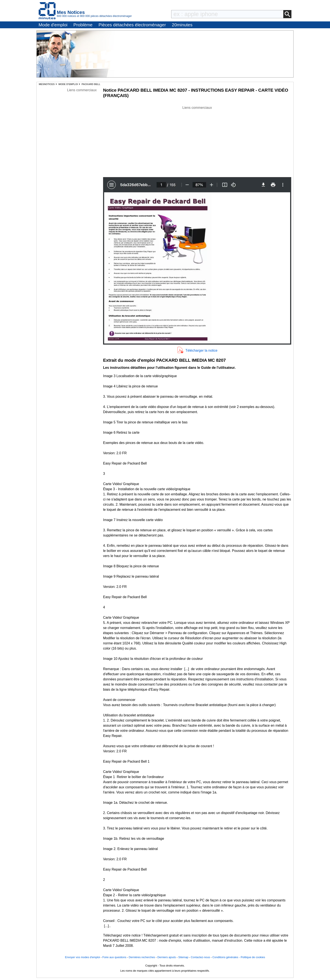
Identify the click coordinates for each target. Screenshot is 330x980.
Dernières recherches (142, 957)
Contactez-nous (200, 957)
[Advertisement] (197, 140)
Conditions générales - (226, 957)
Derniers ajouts (167, 957)
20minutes (182, 25)
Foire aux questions (114, 957)
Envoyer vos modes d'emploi (82, 957)
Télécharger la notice (201, 350)
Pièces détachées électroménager (132, 25)
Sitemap (183, 957)
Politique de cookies (253, 957)
